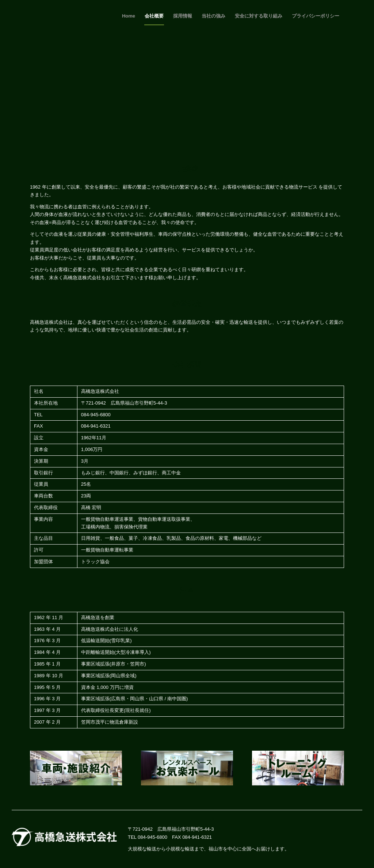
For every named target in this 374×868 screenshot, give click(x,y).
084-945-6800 (152, 837)
